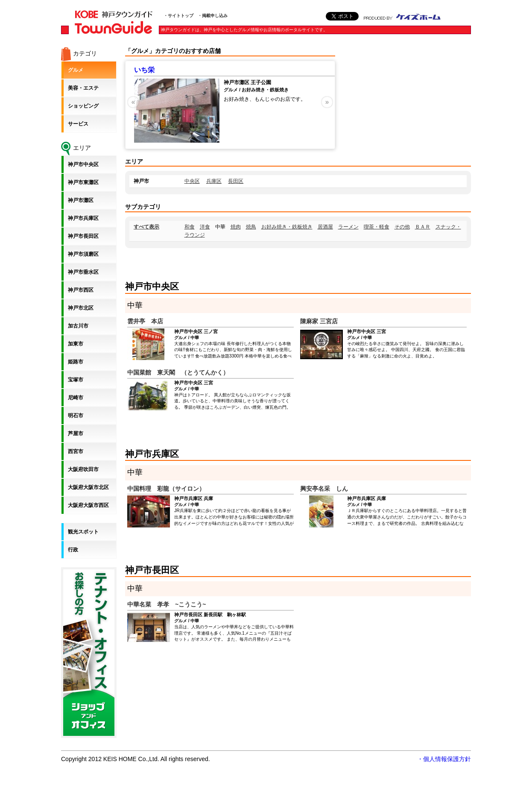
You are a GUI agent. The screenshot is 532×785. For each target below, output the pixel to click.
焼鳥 (251, 227)
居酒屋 (325, 227)
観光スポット (83, 532)
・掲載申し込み (213, 16)
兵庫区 (214, 181)
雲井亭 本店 (145, 321)
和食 (190, 227)
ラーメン (348, 227)
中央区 (192, 181)
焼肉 (236, 227)
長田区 (236, 181)
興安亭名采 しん (324, 489)
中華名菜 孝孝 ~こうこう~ (167, 604)
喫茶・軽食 (377, 227)
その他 (402, 227)
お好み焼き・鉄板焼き (287, 227)
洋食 (205, 227)
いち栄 (144, 70)
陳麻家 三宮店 (319, 321)
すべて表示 (146, 227)
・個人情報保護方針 (444, 759)
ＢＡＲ (423, 227)
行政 (73, 550)
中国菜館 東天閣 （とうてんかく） (178, 372)
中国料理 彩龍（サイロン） (166, 489)
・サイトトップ (178, 16)
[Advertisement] (407, 100)
